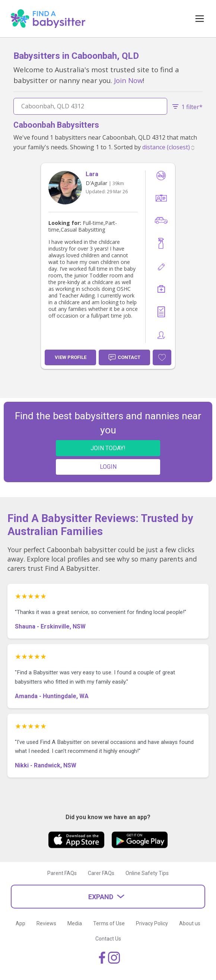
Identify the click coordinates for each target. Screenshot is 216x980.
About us (190, 923)
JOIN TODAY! (108, 448)
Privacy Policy (152, 923)
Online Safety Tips (147, 873)
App (20, 923)
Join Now (128, 80)
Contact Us (108, 939)
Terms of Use (109, 923)
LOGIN (108, 467)
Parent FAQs (62, 873)
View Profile (71, 357)
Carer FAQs (101, 873)
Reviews (46, 923)
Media (75, 923)
